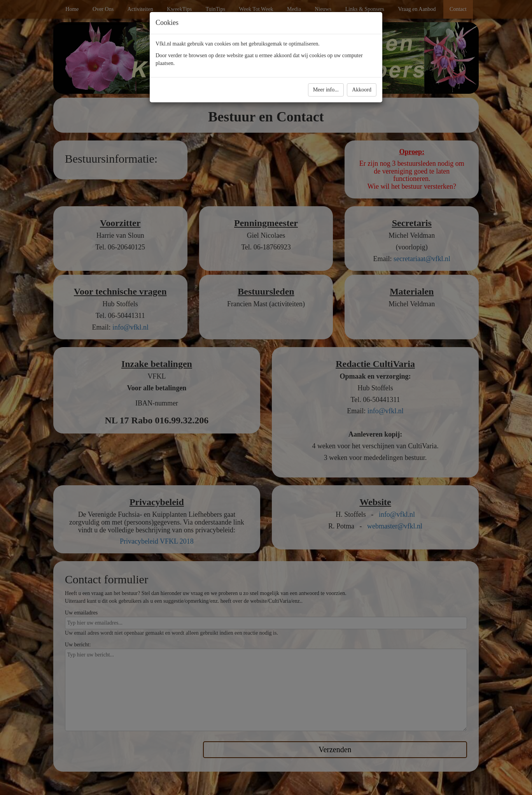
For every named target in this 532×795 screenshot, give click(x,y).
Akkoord (362, 90)
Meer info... (326, 90)
